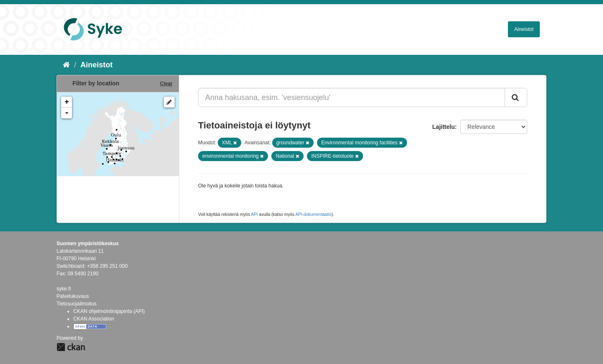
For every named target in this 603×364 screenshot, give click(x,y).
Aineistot (524, 29)
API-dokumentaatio (313, 214)
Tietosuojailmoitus (77, 304)
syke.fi (64, 289)
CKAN (71, 347)
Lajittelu (443, 127)
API (254, 214)
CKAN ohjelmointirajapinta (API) (109, 311)
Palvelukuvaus (73, 296)
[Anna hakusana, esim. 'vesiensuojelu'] (352, 97)
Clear (166, 84)
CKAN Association (94, 319)
